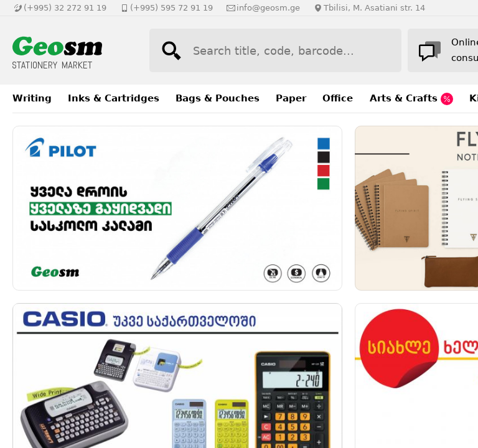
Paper (291, 98)
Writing (32, 98)
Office (338, 98)
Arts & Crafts (411, 99)
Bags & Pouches (218, 98)
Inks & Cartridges (114, 98)
